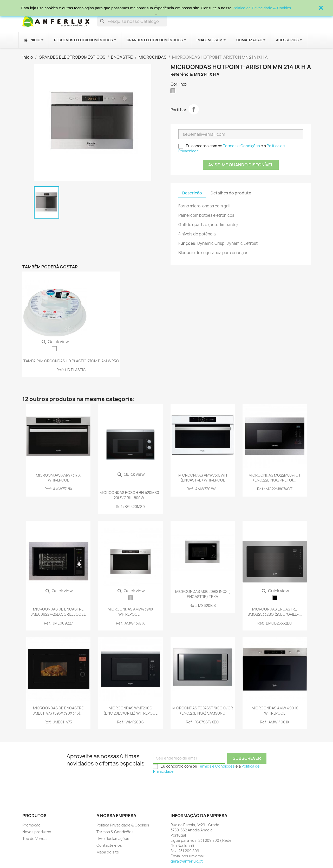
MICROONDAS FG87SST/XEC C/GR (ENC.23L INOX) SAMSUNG (203, 711)
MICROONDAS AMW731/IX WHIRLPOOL (58, 478)
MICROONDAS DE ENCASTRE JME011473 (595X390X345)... (58, 711)
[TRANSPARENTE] (54, 349)
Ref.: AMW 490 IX (275, 722)
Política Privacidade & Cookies (123, 825)
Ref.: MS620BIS (203, 605)
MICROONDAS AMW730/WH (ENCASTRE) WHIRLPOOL (203, 478)
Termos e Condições (241, 146)
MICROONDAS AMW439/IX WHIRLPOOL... (130, 612)
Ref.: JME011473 (58, 722)
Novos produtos (37, 832)
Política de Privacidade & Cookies (262, 8)
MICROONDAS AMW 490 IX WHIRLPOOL (275, 711)
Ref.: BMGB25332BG (275, 623)
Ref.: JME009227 (58, 623)
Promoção (31, 825)
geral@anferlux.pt (187, 861)
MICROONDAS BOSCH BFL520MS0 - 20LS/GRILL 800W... (130, 495)
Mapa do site (108, 852)
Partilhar (194, 109)
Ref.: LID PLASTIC (71, 370)
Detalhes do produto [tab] (231, 193)
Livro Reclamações (113, 839)
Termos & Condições (115, 832)
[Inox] (174, 92)
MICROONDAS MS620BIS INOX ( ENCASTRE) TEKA (203, 594)
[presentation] (193, 786)
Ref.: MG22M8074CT (275, 489)
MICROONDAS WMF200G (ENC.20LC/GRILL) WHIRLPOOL (130, 711)
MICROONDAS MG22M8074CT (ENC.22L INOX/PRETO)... (275, 478)
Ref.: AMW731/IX (58, 489)
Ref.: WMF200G (130, 722)
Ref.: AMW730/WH (203, 489)
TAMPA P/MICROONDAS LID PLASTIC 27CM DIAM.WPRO (71, 361)
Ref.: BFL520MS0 (130, 507)
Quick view (55, 342)
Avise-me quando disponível (241, 165)
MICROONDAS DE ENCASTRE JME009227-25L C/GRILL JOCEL (58, 612)
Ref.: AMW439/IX (130, 623)
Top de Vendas (35, 839)
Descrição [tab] (192, 193)
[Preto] (275, 598)
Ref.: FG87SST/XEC (203, 722)
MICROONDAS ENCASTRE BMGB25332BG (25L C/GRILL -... (275, 612)
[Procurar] (132, 21)
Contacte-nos (109, 845)
